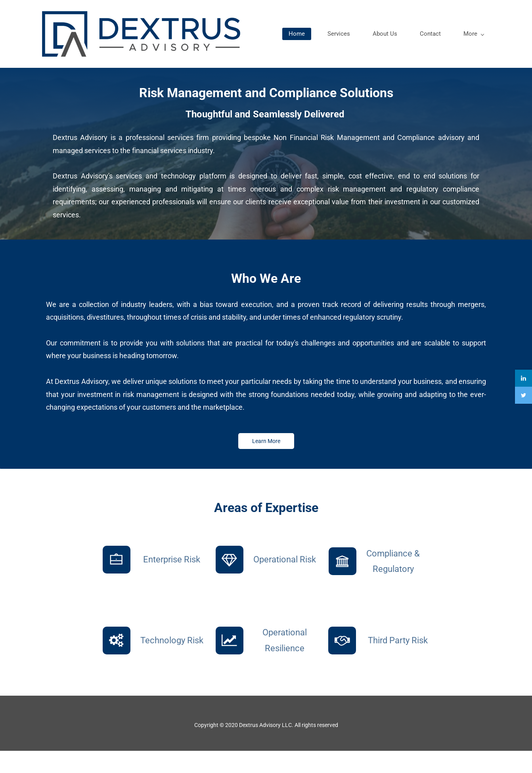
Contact (426, 55)
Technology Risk (172, 663)
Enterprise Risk (172, 582)
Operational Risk (285, 582)
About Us (381, 55)
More (470, 55)
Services (335, 55)
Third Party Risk (398, 663)
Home (293, 55)
